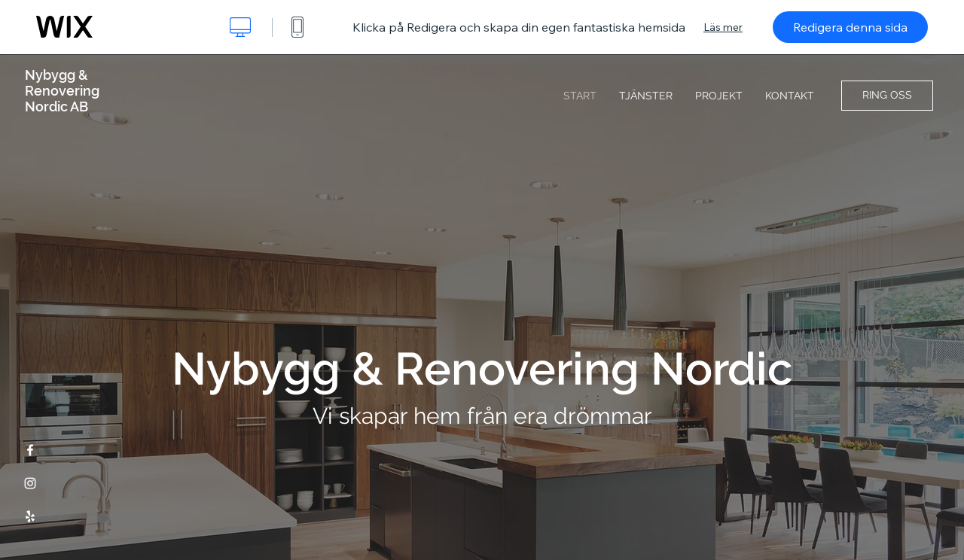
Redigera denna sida (850, 27)
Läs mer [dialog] (723, 27)
